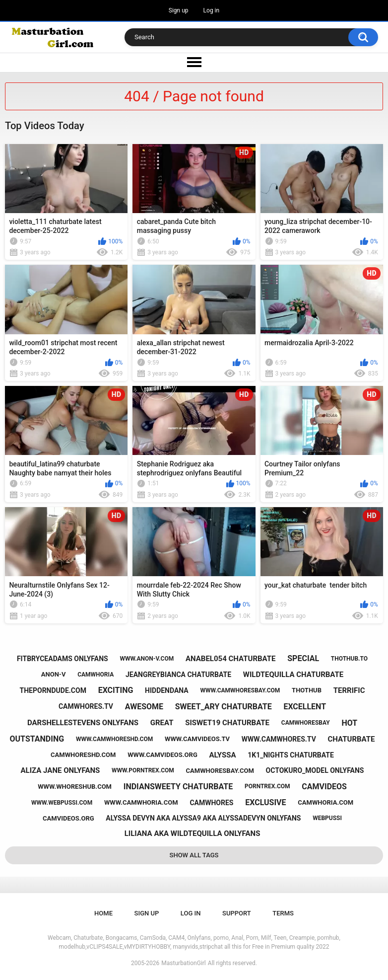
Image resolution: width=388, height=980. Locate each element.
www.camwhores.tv (279, 739)
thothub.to (349, 659)
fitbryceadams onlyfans (63, 659)
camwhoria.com (325, 802)
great (162, 723)
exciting (116, 690)
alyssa (223, 755)
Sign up (179, 10)
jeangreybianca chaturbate (178, 675)
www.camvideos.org (162, 755)
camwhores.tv (86, 706)
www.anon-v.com (147, 659)
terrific (349, 690)
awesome (144, 707)
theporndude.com (53, 690)
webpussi (327, 818)
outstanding (37, 739)
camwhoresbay (306, 723)
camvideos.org (68, 818)
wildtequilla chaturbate (293, 675)
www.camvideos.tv (197, 739)
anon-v (54, 674)
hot (349, 723)
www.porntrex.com (143, 770)
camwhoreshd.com (83, 755)
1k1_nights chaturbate (291, 755)
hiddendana (167, 690)
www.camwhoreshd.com (114, 739)
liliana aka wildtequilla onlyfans (193, 833)
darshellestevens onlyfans (83, 723)
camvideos (324, 787)
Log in (212, 10)
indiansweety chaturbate (178, 787)
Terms (283, 913)
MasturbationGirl (183, 963)
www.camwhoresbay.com (240, 690)
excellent (305, 707)
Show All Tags (194, 855)
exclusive (265, 802)
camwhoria (96, 675)
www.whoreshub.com (75, 787)
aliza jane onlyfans (61, 770)
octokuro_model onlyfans (315, 770)
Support (237, 913)
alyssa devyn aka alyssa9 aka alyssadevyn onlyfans (203, 818)
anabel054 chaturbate (231, 659)
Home (103, 913)
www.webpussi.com (62, 803)
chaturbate (352, 739)
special (303, 658)
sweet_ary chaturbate (224, 707)
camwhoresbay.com (220, 771)
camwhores (211, 803)
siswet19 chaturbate (227, 723)
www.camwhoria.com (141, 802)
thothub (307, 690)
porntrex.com (267, 786)
